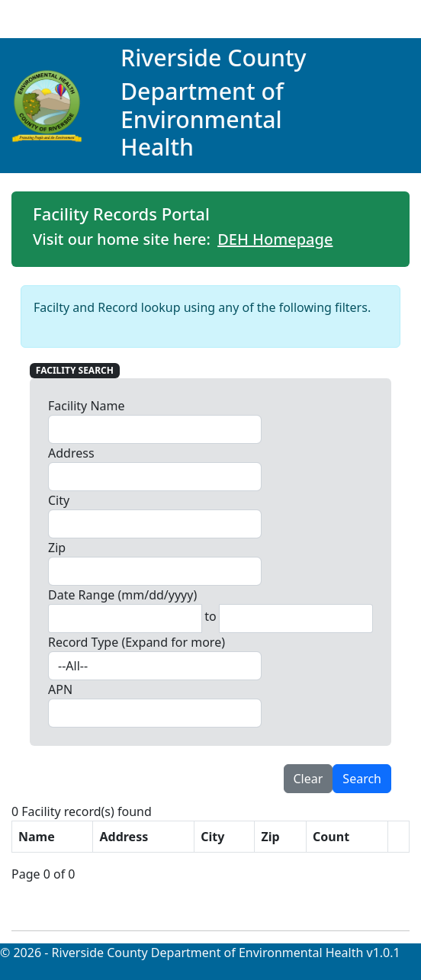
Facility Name (87, 406)
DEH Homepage (275, 239)
